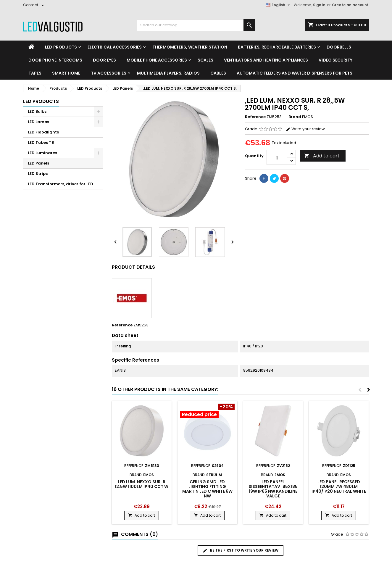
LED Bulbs (37, 111)
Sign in (319, 5)
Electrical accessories (115, 47)
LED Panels (38, 163)
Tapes (35, 73)
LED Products (61, 47)
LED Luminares (42, 153)
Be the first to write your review (241, 550)
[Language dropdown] (279, 5)
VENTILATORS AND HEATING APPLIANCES (266, 60)
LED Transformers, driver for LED (61, 184)
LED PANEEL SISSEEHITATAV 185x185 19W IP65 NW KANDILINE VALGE (273, 489)
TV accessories (109, 73)
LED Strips (38, 174)
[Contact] (35, 5)
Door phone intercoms (55, 60)
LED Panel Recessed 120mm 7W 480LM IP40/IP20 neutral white (339, 486)
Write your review (305, 129)
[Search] (196, 25)
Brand (295, 117)
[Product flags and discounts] (207, 411)
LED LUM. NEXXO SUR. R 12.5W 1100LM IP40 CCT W (142, 484)
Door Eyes (104, 60)
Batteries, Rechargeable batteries (277, 47)
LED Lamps (38, 122)
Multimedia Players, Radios (168, 73)
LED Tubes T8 (41, 142)
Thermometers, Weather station (190, 47)
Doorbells (339, 47)
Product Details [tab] (133, 267)
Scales (205, 60)
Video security (335, 60)
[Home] (31, 47)
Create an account (350, 5)
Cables (218, 73)
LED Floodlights (43, 132)
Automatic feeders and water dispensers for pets (295, 73)
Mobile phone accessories (157, 60)
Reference (255, 117)
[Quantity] (277, 157)
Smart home (66, 73)
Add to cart (322, 156)
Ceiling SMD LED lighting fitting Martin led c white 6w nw (207, 489)
